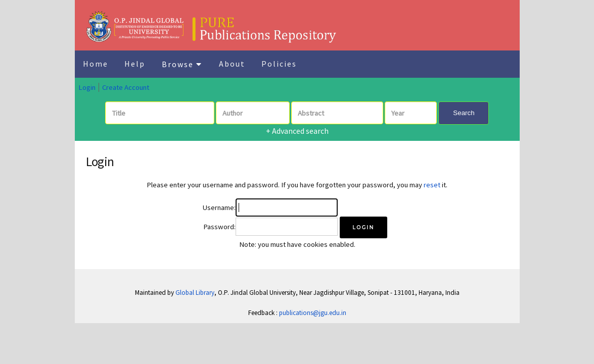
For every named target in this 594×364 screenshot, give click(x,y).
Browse (182, 64)
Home (96, 64)
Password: (219, 227)
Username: (219, 207)
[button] (363, 227)
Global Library (195, 293)
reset (432, 185)
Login (87, 87)
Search (464, 113)
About (232, 64)
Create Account (126, 87)
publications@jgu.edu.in (313, 313)
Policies (279, 64)
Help (135, 64)
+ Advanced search (297, 131)
